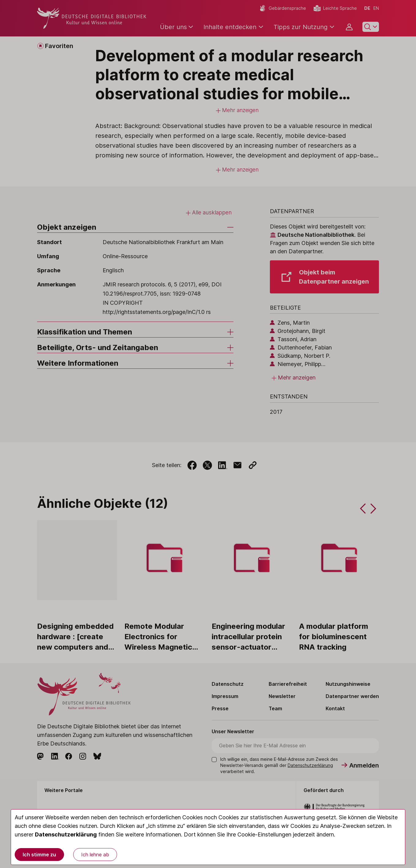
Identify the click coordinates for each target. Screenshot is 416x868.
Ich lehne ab (95, 855)
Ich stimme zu (39, 855)
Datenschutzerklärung (66, 834)
